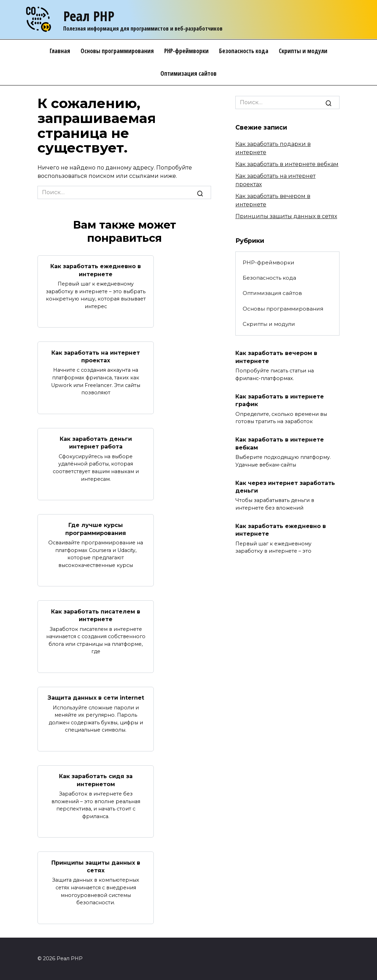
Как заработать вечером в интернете (276, 357)
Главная (60, 51)
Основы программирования (117, 51)
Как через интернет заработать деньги (285, 487)
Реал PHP (89, 16)
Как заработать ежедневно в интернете (96, 270)
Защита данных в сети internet (96, 698)
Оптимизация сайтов (188, 73)
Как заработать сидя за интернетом (96, 780)
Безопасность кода (244, 51)
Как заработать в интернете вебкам (287, 164)
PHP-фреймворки (186, 51)
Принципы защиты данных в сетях (96, 866)
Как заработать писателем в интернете (96, 615)
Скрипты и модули (303, 51)
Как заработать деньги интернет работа (96, 443)
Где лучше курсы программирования (96, 529)
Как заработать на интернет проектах (96, 356)
